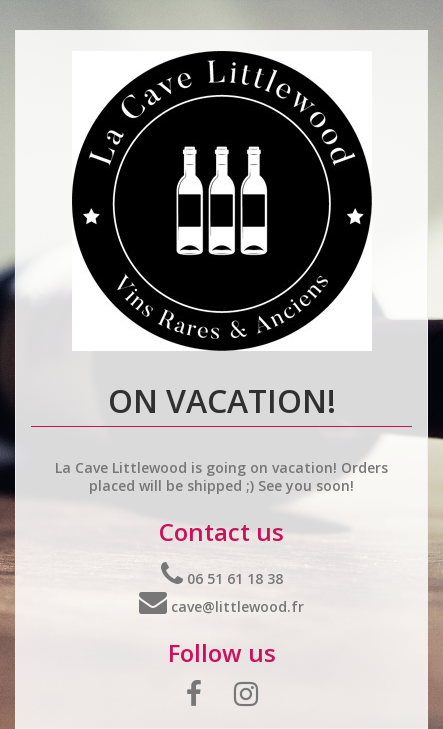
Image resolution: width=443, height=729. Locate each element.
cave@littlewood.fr (221, 606)
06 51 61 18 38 (222, 578)
